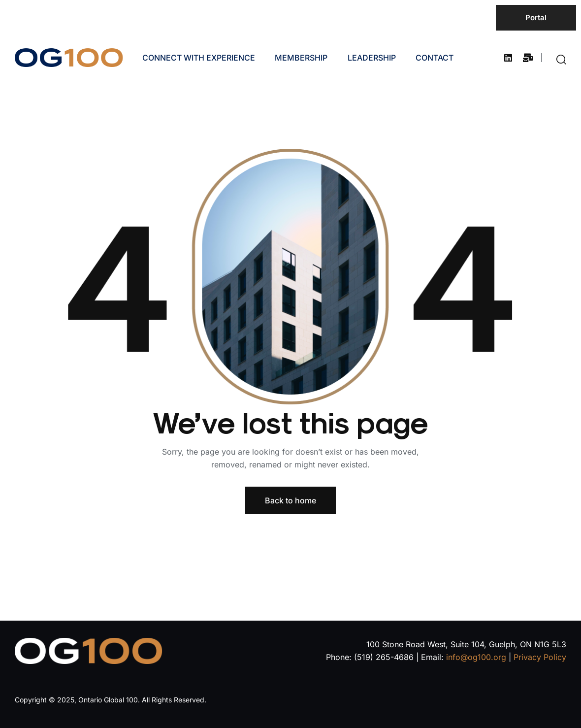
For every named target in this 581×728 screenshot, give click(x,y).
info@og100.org (476, 657)
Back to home (290, 500)
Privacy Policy (540, 657)
